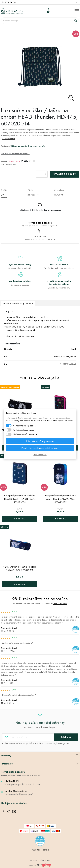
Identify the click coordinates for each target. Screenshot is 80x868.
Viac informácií (8, 139)
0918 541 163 (11, 2)
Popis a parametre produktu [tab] (18, 304)
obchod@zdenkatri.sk (16, 791)
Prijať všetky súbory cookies (40, 441)
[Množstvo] (42, 174)
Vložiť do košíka (66, 174)
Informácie (7, 764)
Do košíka (20, 519)
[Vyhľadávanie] (40, 21)
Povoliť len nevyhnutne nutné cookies (40, 448)
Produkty (6, 756)
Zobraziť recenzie (60, 604)
